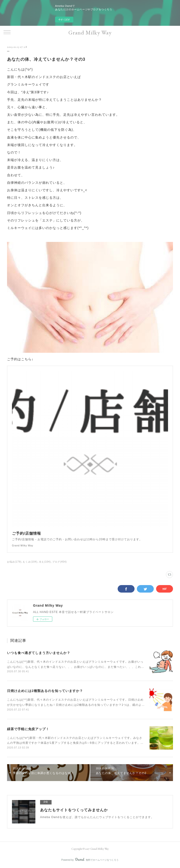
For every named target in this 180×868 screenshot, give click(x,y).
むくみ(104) (30, 562)
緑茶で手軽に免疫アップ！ (28, 729)
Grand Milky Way (90, 32)
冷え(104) (45, 562)
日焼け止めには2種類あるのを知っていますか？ (45, 691)
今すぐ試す (64, 20)
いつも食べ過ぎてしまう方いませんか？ (39, 653)
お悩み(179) (14, 562)
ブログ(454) (59, 562)
